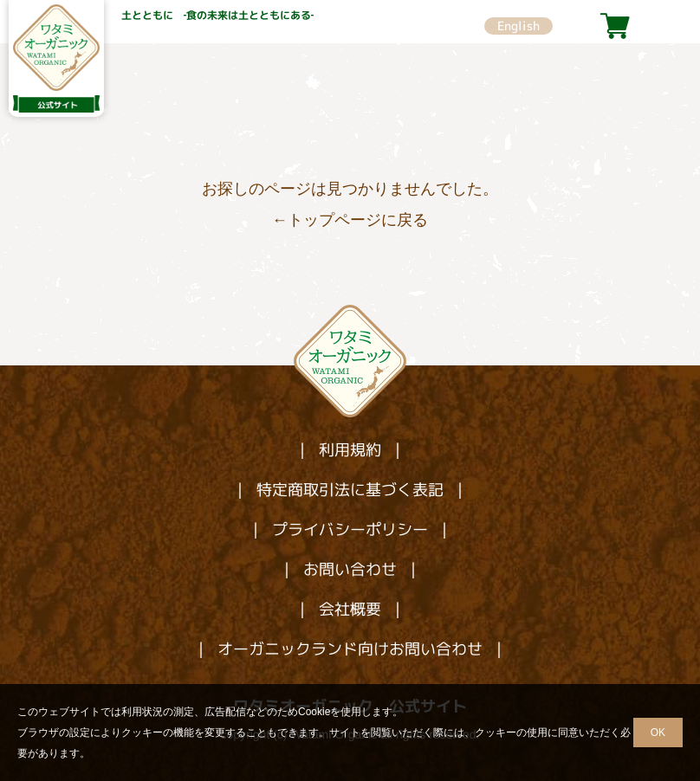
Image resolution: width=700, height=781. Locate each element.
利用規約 (350, 450)
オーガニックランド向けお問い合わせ (350, 649)
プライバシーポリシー (350, 529)
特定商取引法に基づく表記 (350, 490)
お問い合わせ (350, 569)
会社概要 (350, 609)
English (519, 26)
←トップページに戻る (350, 220)
